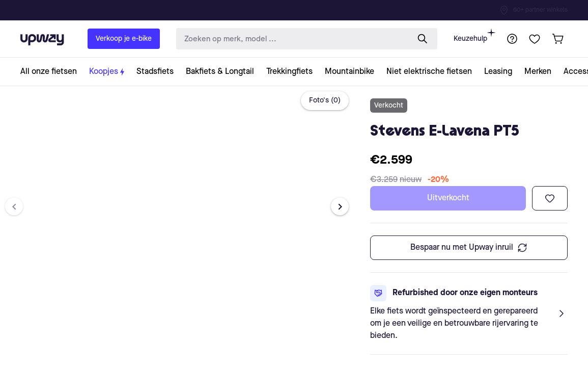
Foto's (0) (325, 100)
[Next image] (340, 207)
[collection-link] (52, 72)
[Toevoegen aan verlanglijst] (550, 198)
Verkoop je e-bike (124, 39)
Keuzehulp (474, 35)
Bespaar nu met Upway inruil (469, 248)
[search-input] (290, 39)
